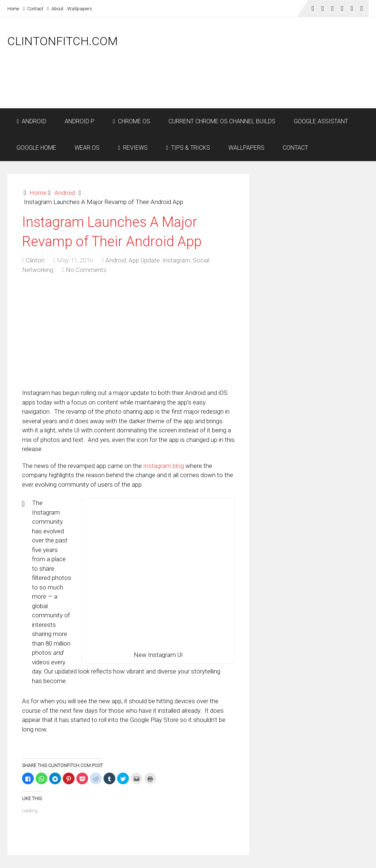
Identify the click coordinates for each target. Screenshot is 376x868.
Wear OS (87, 148)
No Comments (86, 270)
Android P (79, 121)
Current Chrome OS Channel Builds (222, 121)
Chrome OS (131, 121)
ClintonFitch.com (63, 41)
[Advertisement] (235, 89)
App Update (144, 260)
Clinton (35, 260)
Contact (33, 9)
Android (31, 121)
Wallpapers (80, 9)
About (55, 9)
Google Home (36, 148)
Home (13, 9)
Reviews (133, 148)
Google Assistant (321, 121)
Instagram (176, 260)
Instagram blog (164, 466)
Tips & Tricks (188, 148)
